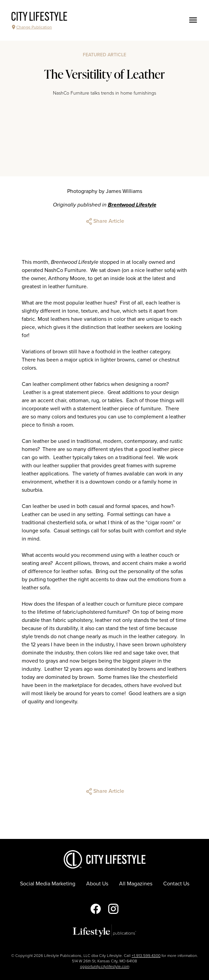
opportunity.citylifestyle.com (105, 966)
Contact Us (176, 884)
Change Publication (31, 27)
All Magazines (136, 884)
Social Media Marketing (48, 884)
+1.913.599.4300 (146, 956)
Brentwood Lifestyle (132, 205)
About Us (97, 884)
